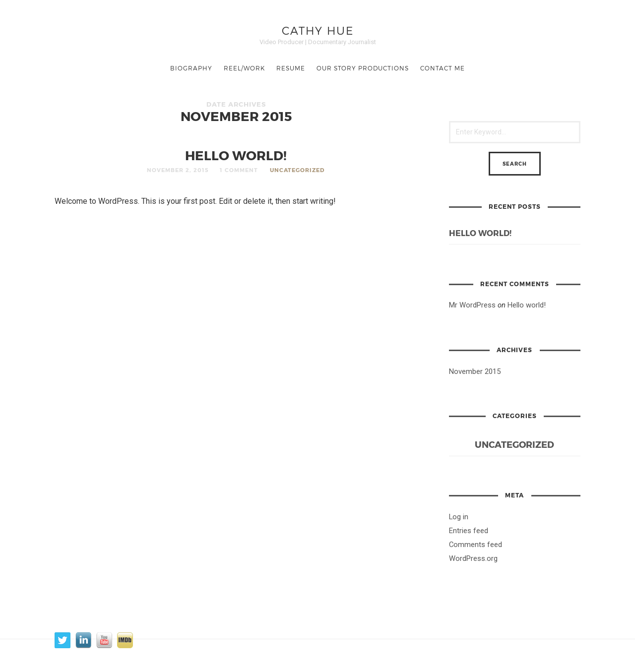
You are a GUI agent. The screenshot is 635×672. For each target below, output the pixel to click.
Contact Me (443, 68)
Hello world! (236, 155)
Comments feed (476, 545)
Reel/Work (244, 68)
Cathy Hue (318, 30)
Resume (291, 68)
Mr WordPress (472, 305)
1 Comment (239, 170)
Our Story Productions (363, 68)
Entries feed (469, 531)
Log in (459, 517)
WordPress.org (473, 558)
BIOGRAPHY (191, 68)
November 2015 (475, 371)
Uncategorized (297, 170)
